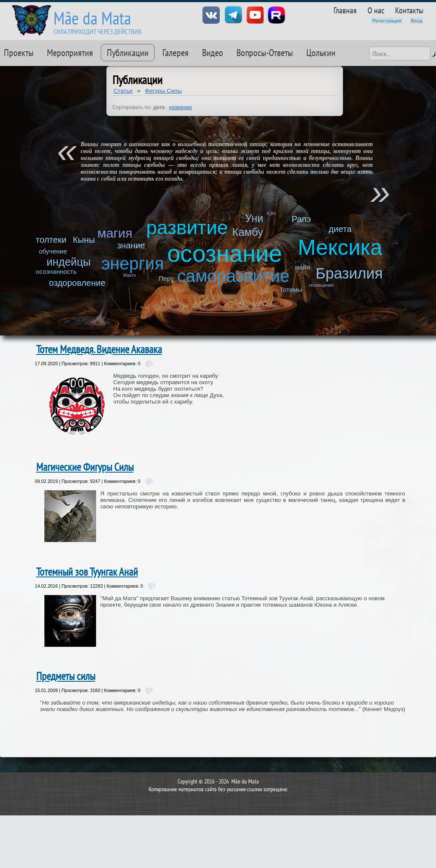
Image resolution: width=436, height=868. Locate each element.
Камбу (248, 232)
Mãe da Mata (92, 18)
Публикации (128, 53)
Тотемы (291, 290)
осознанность (56, 271)
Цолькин (321, 53)
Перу (166, 278)
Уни (254, 218)
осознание (225, 254)
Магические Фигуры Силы (85, 467)
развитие (187, 227)
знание (131, 245)
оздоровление (77, 283)
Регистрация (387, 21)
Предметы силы (66, 676)
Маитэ (129, 275)
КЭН (271, 214)
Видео (213, 53)
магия (115, 233)
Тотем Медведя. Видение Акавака (99, 349)
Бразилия (349, 273)
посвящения (322, 285)
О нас (376, 10)
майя (302, 267)
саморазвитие (233, 276)
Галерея (176, 53)
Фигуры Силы (163, 91)
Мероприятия (70, 53)
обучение (53, 251)
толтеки (51, 240)
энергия (133, 263)
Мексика (340, 248)
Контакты (409, 10)
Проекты (19, 53)
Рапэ (301, 219)
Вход (417, 21)
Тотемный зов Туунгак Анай (87, 572)
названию (181, 107)
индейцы (69, 262)
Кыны (84, 240)
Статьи (123, 91)
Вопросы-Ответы (265, 53)
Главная (345, 10)
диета (340, 229)
